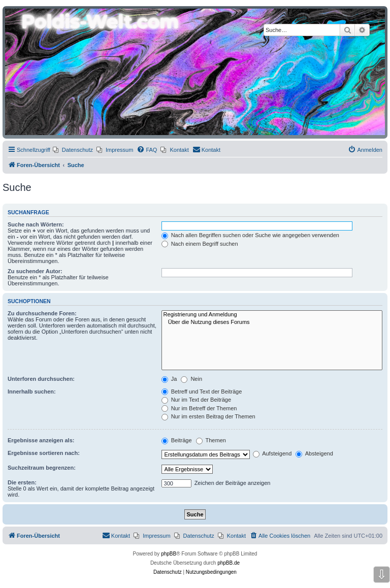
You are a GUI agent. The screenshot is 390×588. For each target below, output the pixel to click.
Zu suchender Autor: (35, 271)
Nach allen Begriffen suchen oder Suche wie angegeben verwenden (250, 235)
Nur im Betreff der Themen (199, 408)
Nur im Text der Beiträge (196, 400)
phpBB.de (229, 563)
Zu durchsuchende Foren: (42, 313)
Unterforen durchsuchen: (41, 379)
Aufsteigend (272, 453)
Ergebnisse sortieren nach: (44, 453)
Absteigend (314, 453)
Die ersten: (22, 482)
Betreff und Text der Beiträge (202, 391)
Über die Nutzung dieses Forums (272, 322)
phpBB (169, 554)
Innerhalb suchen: (32, 391)
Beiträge (177, 440)
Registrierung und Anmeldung (272, 315)
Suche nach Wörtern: (36, 224)
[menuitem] (73, 150)
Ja (169, 379)
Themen (211, 440)
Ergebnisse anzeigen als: (41, 440)
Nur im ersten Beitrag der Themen (208, 416)
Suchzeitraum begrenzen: (42, 468)
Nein (191, 379)
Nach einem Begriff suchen (200, 244)
